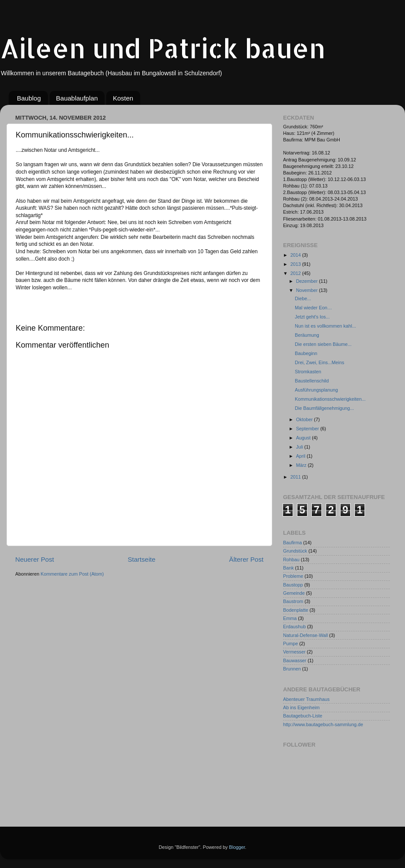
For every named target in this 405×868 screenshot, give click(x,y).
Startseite (142, 559)
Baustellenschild (312, 381)
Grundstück (295, 551)
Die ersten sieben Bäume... (323, 344)
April (302, 456)
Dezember (308, 281)
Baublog (29, 98)
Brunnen (292, 669)
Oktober (305, 419)
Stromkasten (308, 372)
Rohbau (291, 560)
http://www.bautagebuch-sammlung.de (323, 724)
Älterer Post (246, 559)
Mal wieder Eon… (313, 308)
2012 (296, 273)
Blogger (237, 847)
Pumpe (290, 643)
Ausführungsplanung (316, 390)
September (308, 429)
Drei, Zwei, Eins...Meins (319, 362)
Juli (300, 447)
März (302, 465)
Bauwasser (295, 660)
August (304, 438)
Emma (290, 618)
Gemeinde (294, 593)
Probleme (293, 576)
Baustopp (293, 585)
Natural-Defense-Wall (305, 635)
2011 (296, 477)
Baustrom (293, 601)
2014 (296, 255)
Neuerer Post (35, 559)
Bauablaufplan (77, 98)
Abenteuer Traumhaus (306, 699)
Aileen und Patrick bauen (163, 48)
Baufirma (292, 543)
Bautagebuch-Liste (303, 716)
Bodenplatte (296, 610)
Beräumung (307, 335)
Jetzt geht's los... (312, 317)
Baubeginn (306, 353)
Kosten (123, 98)
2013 (296, 264)
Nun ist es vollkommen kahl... (325, 326)
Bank (289, 568)
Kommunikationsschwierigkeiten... (330, 399)
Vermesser (294, 652)
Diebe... (303, 298)
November (308, 290)
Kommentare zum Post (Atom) (72, 574)
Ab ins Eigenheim (301, 707)
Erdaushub (294, 627)
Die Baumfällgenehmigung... (324, 408)
